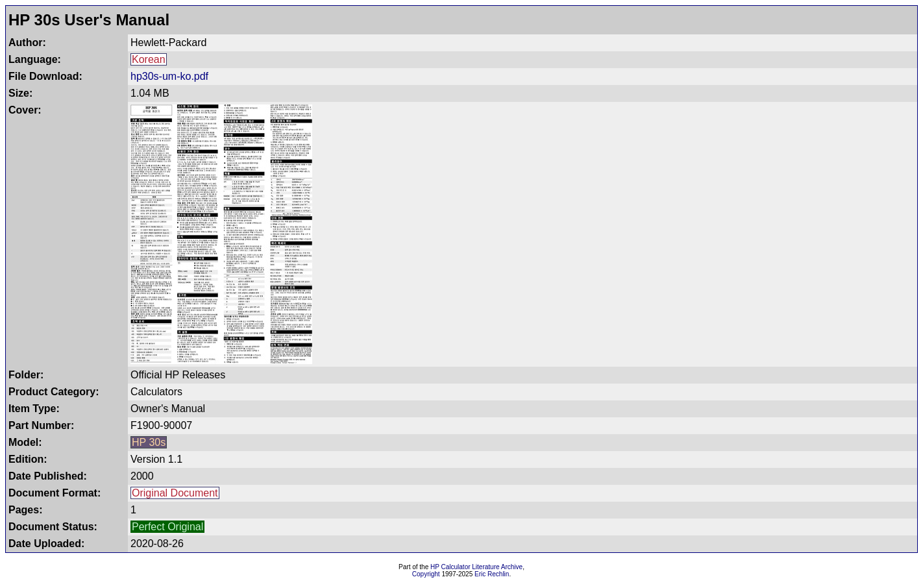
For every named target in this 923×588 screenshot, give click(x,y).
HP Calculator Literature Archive (476, 567)
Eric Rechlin (492, 574)
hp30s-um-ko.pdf (169, 76)
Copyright (426, 574)
